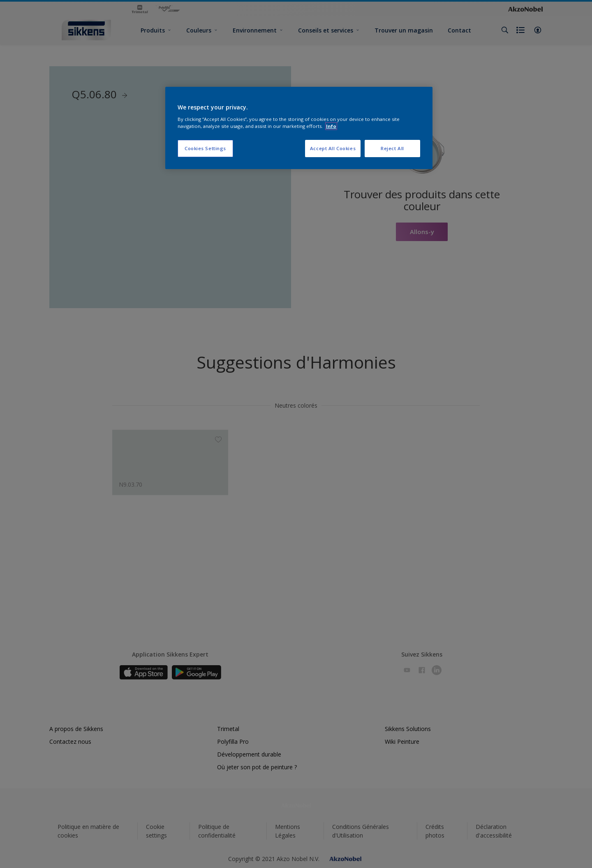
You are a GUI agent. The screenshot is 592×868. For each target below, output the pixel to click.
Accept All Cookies (333, 148)
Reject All (392, 148)
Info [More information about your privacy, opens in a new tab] (331, 126)
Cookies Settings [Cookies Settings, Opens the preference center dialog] (205, 148)
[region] (299, 128)
